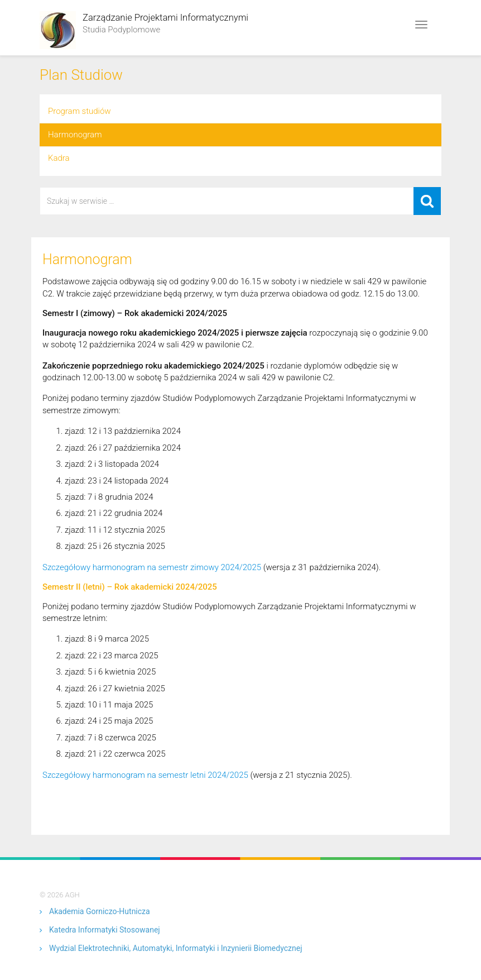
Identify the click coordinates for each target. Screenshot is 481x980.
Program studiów (80, 111)
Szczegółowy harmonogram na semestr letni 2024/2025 (145, 775)
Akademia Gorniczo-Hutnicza (100, 911)
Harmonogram (75, 135)
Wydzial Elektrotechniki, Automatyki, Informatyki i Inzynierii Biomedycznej (175, 948)
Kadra (59, 158)
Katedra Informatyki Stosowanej (105, 930)
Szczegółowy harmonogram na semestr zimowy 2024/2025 (152, 567)
